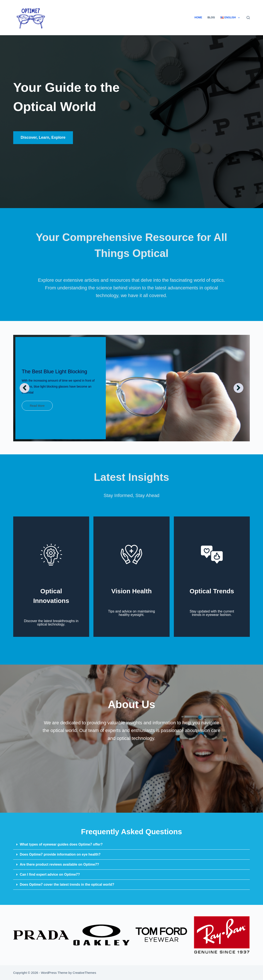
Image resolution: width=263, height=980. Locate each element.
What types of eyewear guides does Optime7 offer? (61, 844)
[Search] (248, 18)
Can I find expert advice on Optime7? (50, 874)
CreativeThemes (84, 973)
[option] (132, 388)
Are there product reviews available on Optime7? (60, 864)
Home (198, 17)
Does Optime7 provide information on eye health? (60, 854)
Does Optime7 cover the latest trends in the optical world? (67, 884)
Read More (37, 406)
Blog (211, 17)
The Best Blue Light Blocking (54, 371)
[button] (132, 845)
